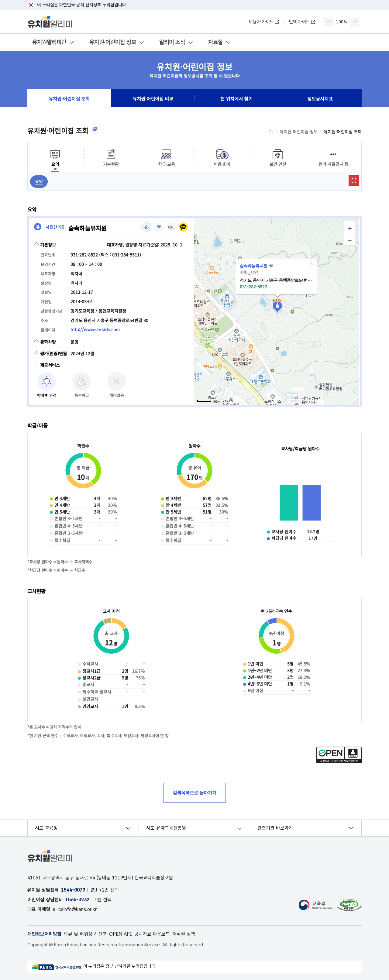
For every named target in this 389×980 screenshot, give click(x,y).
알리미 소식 (172, 42)
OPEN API (120, 934)
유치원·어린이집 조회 (69, 98)
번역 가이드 (302, 22)
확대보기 (354, 181)
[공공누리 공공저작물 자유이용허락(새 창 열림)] (339, 761)
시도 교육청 (46, 828)
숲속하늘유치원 (254, 266)
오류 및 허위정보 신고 (85, 934)
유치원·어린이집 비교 (153, 98)
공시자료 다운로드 (152, 934)
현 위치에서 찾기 (236, 98)
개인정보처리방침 (44, 934)
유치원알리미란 (49, 42)
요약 (39, 181)
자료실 (215, 42)
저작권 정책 (184, 934)
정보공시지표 (320, 98)
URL (171, 227)
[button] (312, 264)
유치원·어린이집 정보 (113, 42)
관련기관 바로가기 (275, 828)
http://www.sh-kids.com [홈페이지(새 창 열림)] (95, 329)
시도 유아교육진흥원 (166, 828)
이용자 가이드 (264, 22)
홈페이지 (147, 227)
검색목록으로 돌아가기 (194, 793)
